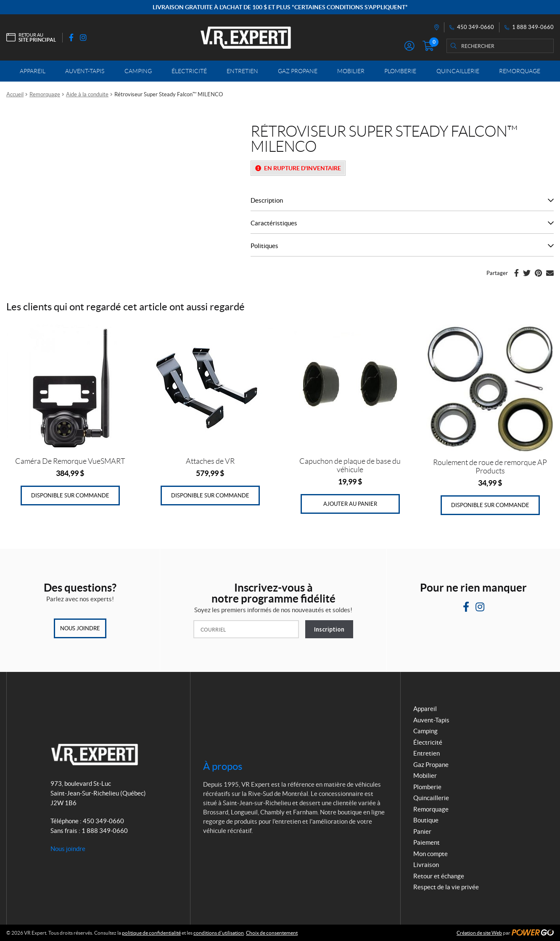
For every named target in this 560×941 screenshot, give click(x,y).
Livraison (426, 865)
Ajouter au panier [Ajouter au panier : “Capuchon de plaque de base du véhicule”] (350, 504)
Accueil (15, 94)
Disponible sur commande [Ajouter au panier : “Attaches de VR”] (210, 496)
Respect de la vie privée (446, 887)
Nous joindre (80, 628)
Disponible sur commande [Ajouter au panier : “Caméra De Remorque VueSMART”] (70, 496)
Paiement (427, 842)
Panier (422, 831)
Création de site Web (479, 933)
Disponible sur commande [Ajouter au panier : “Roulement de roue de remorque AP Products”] (490, 505)
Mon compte (431, 854)
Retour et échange (439, 876)
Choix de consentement (272, 933)
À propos (223, 766)
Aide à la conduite (87, 94)
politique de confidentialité (151, 933)
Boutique (426, 820)
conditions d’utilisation (219, 933)
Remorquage (45, 94)
